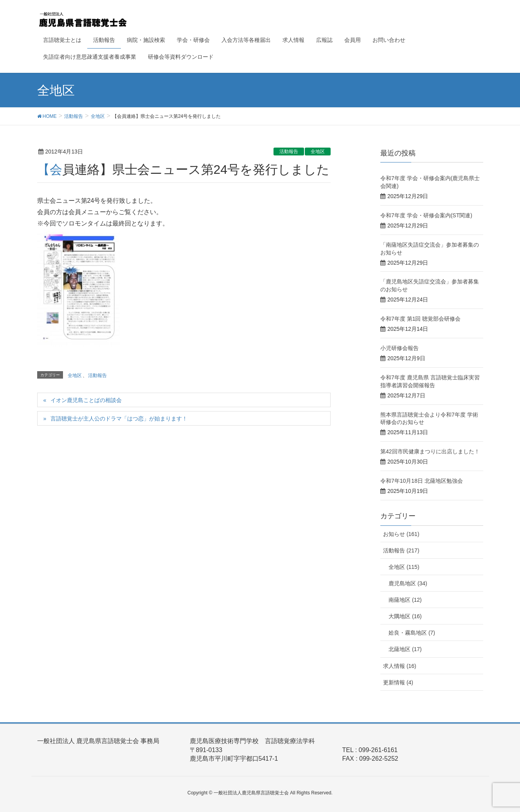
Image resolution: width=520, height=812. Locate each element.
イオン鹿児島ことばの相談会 (86, 400)
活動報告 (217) (401, 550)
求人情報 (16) (400, 666)
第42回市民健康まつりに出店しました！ (430, 451)
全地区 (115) (404, 567)
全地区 (318, 152)
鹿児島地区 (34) (408, 583)
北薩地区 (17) (405, 649)
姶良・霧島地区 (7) (412, 633)
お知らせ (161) (401, 534)
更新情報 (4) (398, 682)
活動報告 (289, 152)
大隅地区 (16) (405, 616)
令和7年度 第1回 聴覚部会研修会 (420, 319)
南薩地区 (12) (405, 600)
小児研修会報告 (399, 348)
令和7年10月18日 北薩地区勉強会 (422, 481)
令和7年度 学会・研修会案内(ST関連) (426, 215)
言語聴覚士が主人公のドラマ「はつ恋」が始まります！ (119, 419)
